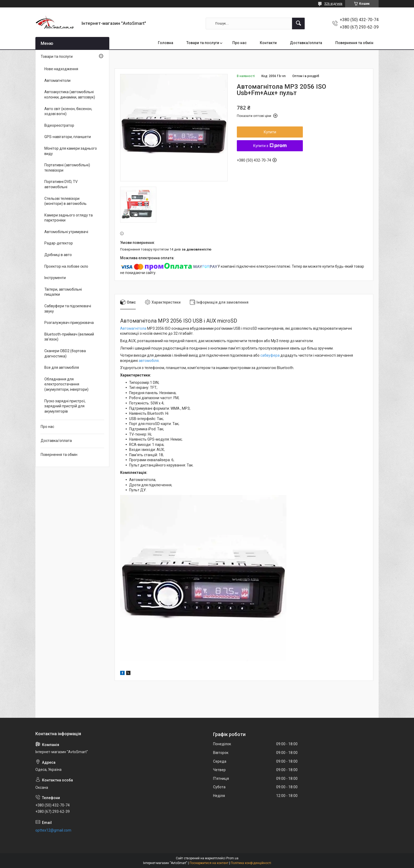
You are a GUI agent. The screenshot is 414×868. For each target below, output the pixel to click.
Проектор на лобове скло (66, 266)
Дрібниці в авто (58, 255)
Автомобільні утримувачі (66, 232)
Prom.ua (232, 858)
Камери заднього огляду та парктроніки (69, 218)
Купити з (270, 146)
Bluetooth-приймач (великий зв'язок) (69, 337)
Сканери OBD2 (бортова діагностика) (65, 353)
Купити (270, 132)
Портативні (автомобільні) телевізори (67, 168)
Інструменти (55, 278)
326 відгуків (333, 4)
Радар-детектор (59, 243)
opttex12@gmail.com (53, 830)
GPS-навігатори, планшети (68, 137)
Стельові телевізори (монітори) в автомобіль (65, 201)
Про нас (239, 43)
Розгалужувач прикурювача (69, 323)
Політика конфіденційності (251, 863)
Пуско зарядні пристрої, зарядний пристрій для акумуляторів (65, 406)
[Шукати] (298, 23)
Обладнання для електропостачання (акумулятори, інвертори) (66, 384)
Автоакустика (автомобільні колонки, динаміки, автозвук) (70, 95)
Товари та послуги (203, 43)
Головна (166, 43)
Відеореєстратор (59, 125)
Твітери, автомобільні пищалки (63, 292)
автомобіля (149, 361)
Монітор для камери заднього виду (71, 151)
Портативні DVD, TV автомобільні (61, 184)
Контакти (268, 43)
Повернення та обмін (354, 43)
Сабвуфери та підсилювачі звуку (68, 309)
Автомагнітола (133, 328)
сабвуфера (270, 355)
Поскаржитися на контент (209, 863)
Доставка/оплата (306, 43)
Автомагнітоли (57, 81)
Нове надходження (61, 69)
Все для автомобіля (62, 367)
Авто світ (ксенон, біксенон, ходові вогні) (68, 111)
